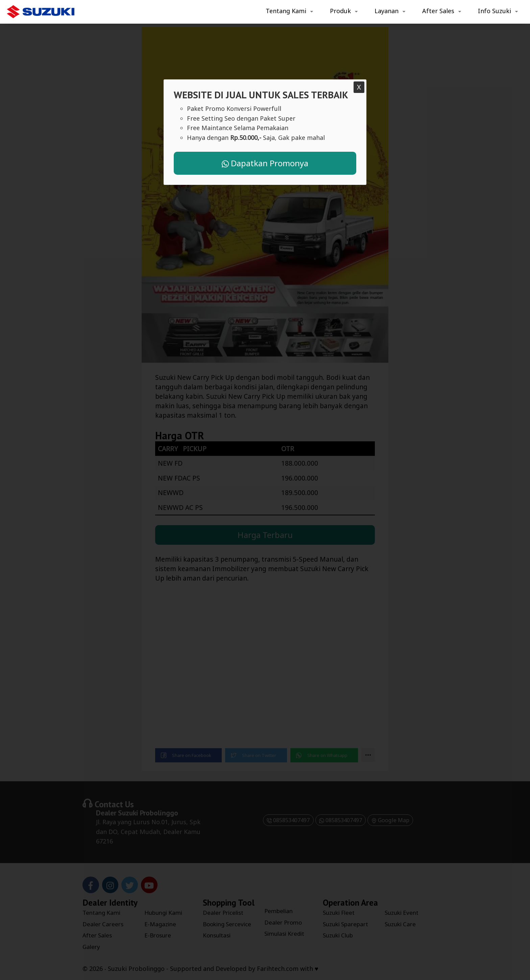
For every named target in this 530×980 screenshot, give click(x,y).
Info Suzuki (495, 11)
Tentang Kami (286, 11)
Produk (340, 11)
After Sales (438, 11)
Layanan (387, 11)
